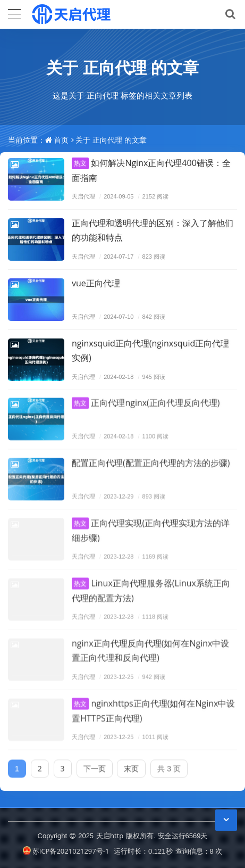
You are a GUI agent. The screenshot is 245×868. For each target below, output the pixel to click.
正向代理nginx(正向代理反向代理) (146, 398)
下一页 (95, 764)
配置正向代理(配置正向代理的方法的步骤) (151, 458)
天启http (110, 836)
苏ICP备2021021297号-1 (66, 851)
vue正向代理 (96, 283)
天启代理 (83, 196)
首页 (61, 140)
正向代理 (115, 67)
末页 (131, 764)
